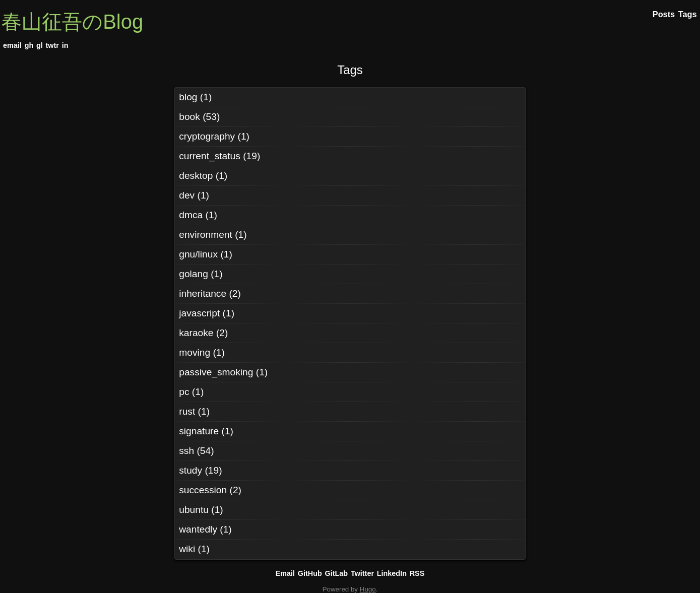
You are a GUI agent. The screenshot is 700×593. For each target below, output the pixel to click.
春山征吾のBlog (72, 22)
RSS (417, 573)
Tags (350, 70)
